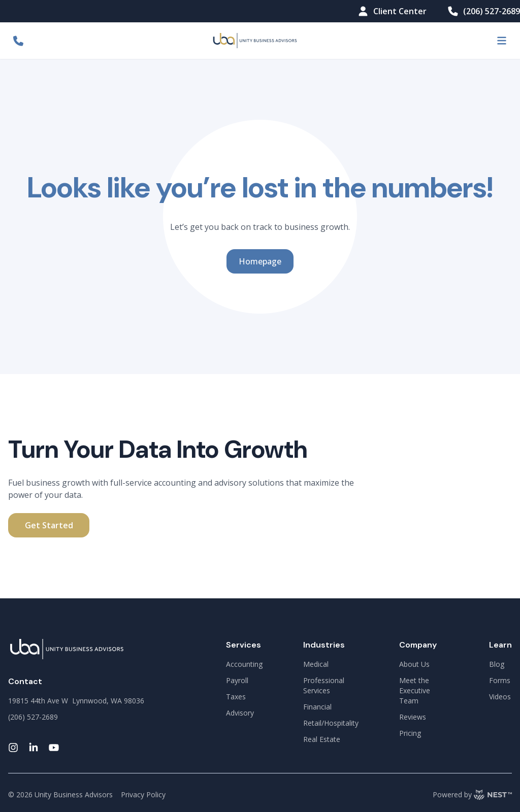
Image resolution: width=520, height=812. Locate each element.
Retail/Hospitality (331, 723)
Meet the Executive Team (415, 690)
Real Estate (322, 739)
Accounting (244, 664)
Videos (500, 697)
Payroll (237, 680)
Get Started (49, 525)
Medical (316, 664)
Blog (497, 664)
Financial (317, 707)
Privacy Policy (143, 794)
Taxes (236, 697)
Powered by (472, 795)
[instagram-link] (13, 748)
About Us (414, 664)
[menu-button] (502, 41)
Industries (324, 645)
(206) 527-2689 (483, 11)
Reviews (413, 717)
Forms (500, 680)
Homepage (260, 261)
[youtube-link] (54, 748)
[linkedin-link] (34, 748)
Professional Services (324, 685)
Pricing (410, 733)
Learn (500, 645)
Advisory (240, 713)
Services (243, 645)
